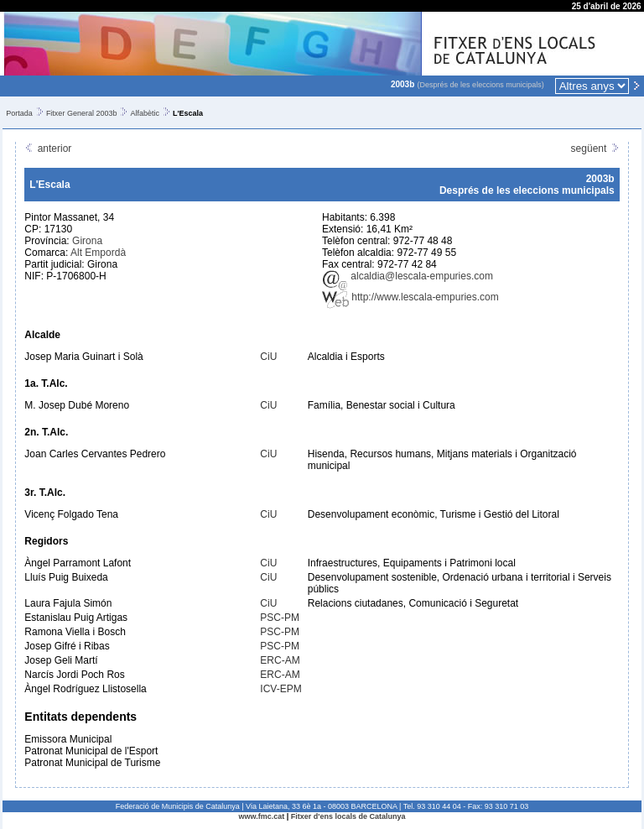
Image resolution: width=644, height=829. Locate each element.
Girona (87, 241)
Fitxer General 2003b (82, 113)
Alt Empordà (98, 253)
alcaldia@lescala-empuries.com (408, 276)
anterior (48, 149)
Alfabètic (145, 113)
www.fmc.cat (262, 816)
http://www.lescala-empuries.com (410, 297)
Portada (19, 113)
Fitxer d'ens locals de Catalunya (348, 816)
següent (595, 149)
